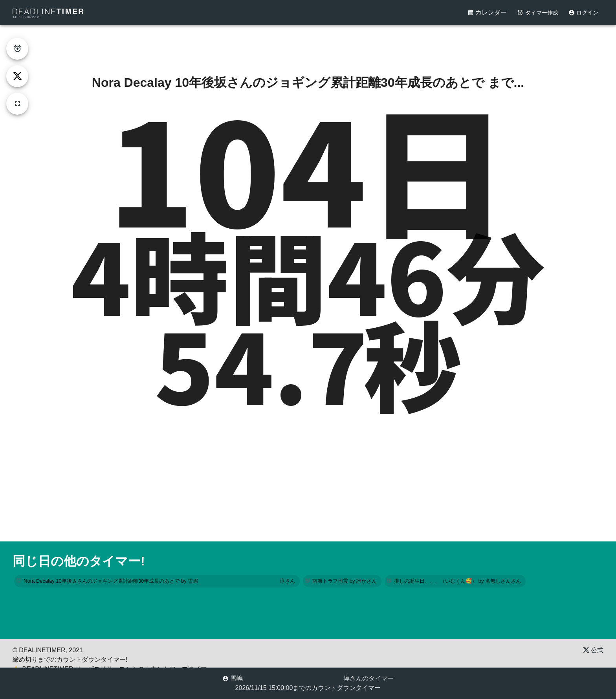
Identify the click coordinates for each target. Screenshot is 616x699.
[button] (157, 581)
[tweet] (17, 76)
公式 (593, 650)
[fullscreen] (17, 104)
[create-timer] (17, 49)
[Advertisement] (308, 43)
